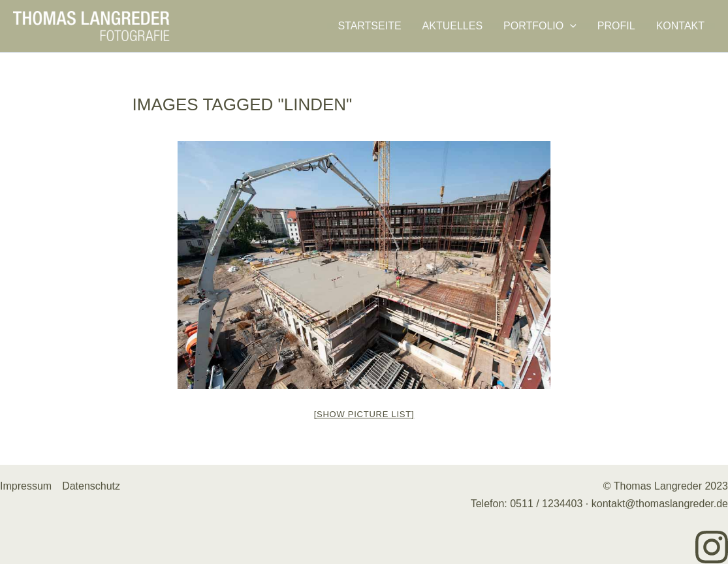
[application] (570, 26)
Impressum (26, 486)
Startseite (369, 26)
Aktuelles (452, 26)
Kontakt (680, 26)
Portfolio (540, 26)
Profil (616, 26)
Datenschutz (91, 486)
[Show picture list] (364, 414)
